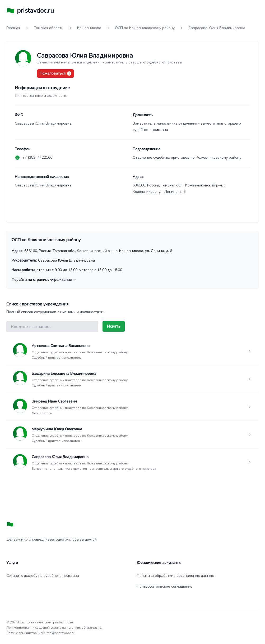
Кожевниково (89, 28)
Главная (13, 28)
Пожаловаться (55, 73)
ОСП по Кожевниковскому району (145, 28)
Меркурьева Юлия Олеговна (57, 429)
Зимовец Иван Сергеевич (54, 401)
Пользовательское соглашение (165, 586)
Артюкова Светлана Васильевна (61, 346)
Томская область (49, 28)
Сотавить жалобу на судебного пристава (43, 576)
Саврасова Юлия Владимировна (60, 457)
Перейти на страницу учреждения (44, 280)
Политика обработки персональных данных (175, 576)
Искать (114, 326)
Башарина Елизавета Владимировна (64, 374)
